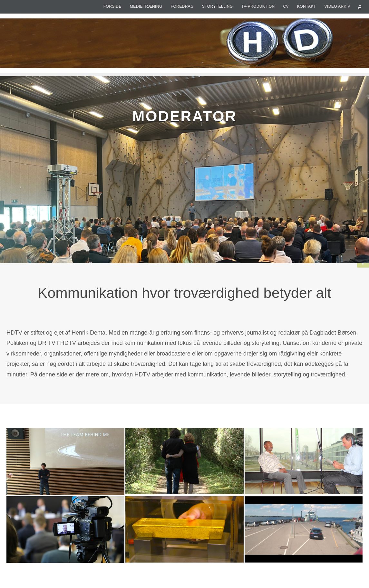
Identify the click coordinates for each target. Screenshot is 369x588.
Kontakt (307, 6)
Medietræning (146, 6)
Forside (112, 6)
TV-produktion (258, 6)
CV (286, 6)
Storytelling (218, 6)
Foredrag (182, 6)
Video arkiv (337, 6)
